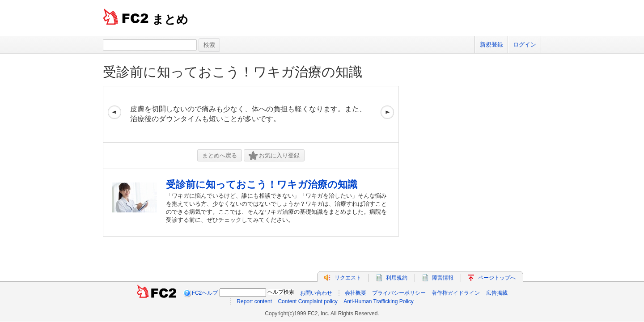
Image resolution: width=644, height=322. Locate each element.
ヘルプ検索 (281, 292)
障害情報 (443, 278)
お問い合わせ (316, 293)
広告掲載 (497, 293)
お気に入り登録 (274, 156)
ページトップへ (497, 278)
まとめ (170, 19)
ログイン (525, 44)
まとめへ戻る (220, 155)
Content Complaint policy (307, 301)
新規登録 (491, 44)
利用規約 (397, 278)
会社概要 (356, 293)
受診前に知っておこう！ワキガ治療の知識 (233, 72)
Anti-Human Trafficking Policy (379, 301)
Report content (254, 301)
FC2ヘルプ (205, 293)
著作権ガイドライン (456, 293)
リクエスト (348, 278)
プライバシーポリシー (399, 293)
